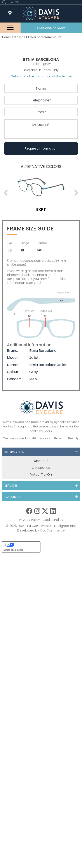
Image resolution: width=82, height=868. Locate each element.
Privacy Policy (30, 520)
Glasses (19, 37)
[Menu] (10, 28)
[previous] (6, 193)
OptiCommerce (52, 530)
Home (7, 37)
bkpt (41, 209)
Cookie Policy (53, 520)
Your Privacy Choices (25, 545)
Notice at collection (14, 550)
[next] (76, 193)
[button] (51, 28)
